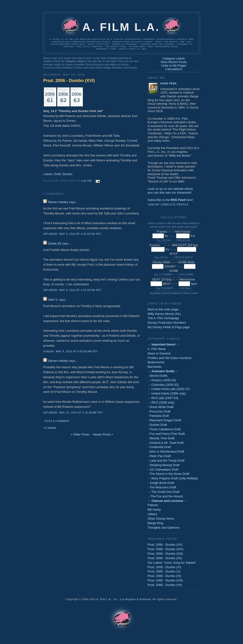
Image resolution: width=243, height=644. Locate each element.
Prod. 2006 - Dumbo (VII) (165, 585)
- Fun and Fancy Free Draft (166, 434)
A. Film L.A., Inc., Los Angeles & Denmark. (124, 599)
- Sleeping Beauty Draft (164, 465)
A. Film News (157, 349)
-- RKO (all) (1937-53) (163, 398)
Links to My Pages (174, 66)
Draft (57, 174)
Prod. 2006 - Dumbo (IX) (164, 576)
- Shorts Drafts (158, 376)
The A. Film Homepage (163, 318)
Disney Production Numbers (167, 323)
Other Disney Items (161, 519)
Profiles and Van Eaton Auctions (170, 358)
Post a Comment (57, 421)
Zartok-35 (55, 243)
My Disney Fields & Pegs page (169, 327)
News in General (159, 353)
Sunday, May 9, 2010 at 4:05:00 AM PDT (71, 351)
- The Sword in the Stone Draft (168, 474)
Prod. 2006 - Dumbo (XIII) (165, 554)
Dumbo (67, 174)
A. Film (183, 119)
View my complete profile (168, 205)
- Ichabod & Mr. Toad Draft (166, 443)
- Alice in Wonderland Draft (166, 451)
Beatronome (156, 362)
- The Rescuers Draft (162, 487)
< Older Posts (80, 434)
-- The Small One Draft (164, 492)
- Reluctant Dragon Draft (164, 420)
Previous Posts (162, 539)
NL (178, 314)
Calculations (174, 69)
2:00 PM (86, 181)
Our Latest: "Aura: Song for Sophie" (172, 563)
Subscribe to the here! (170, 200)
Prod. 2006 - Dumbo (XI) (164, 567)
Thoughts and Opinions (164, 528)
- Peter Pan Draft (159, 456)
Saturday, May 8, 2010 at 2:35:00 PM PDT (72, 234)
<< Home (49, 428)
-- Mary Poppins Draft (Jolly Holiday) (173, 478)
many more (161, 141)
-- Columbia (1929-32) (163, 385)
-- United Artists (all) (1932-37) (169, 389)
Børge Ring (155, 523)
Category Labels (75, 61)
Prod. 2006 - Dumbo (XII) (165, 558)
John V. (53, 300)
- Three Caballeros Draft (164, 429)
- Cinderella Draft (159, 447)
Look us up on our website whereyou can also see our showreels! (170, 191)
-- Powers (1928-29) (162, 380)
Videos (152, 514)
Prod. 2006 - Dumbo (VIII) (165, 580)
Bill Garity (154, 510)
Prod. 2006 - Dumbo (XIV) (165, 549)
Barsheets (155, 367)
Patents (153, 505)
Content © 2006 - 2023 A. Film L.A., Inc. (122, 49)
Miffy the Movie (180, 156)
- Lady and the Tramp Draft (166, 460)
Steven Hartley (58, 202)
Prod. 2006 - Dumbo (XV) (165, 545)
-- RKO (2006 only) (161, 402)
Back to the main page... (164, 309)
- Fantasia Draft (158, 416)
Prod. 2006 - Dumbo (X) (164, 571)
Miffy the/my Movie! (161, 314)
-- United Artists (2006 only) (167, 393)
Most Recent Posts (174, 62)
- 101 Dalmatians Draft (163, 469)
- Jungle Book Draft (161, 483)
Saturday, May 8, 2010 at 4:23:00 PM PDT (72, 290)
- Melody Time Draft (161, 438)
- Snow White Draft (161, 407)
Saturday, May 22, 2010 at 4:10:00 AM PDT (73, 413)
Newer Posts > (103, 434)
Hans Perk (169, 84)
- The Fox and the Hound (165, 496)
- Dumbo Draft (157, 425)
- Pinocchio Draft (159, 411)
